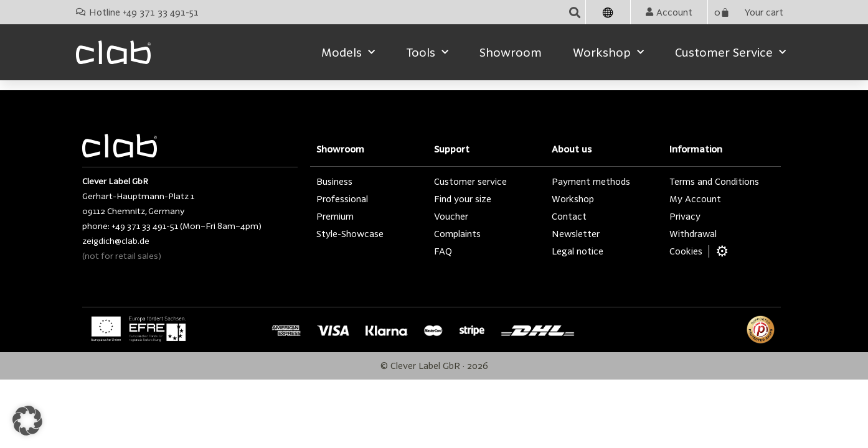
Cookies (686, 251)
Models (348, 53)
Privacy (685, 216)
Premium (335, 216)
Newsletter (576, 234)
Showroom (511, 52)
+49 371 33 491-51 (145, 226)
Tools (427, 53)
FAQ (443, 251)
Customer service (730, 53)
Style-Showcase (350, 234)
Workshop (608, 53)
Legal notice (578, 251)
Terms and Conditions (714, 181)
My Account (695, 199)
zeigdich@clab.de (116, 241)
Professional (342, 199)
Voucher (451, 216)
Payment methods (591, 181)
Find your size (463, 199)
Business (334, 181)
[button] (575, 12)
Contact (569, 216)
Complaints (457, 234)
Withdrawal (693, 234)
